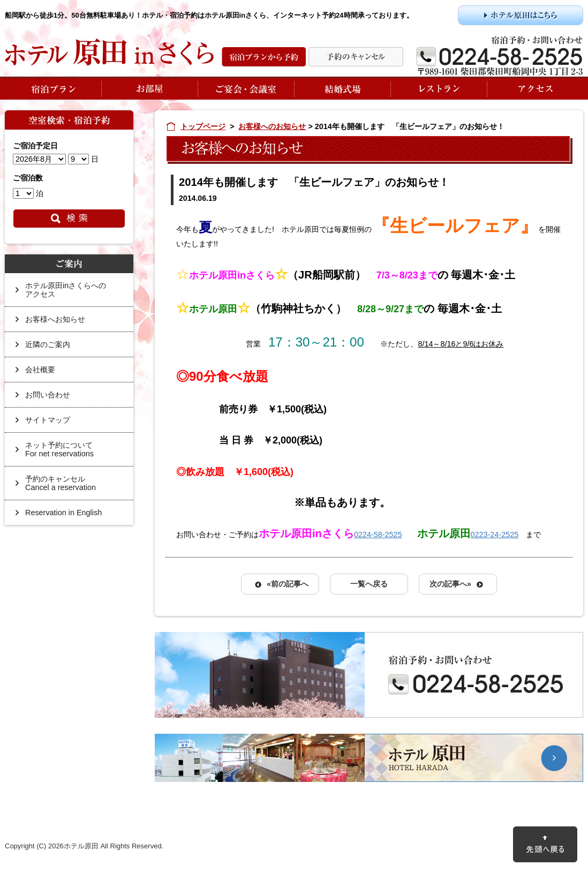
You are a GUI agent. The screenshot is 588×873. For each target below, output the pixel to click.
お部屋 (149, 88)
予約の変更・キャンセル (356, 57)
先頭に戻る (545, 844)
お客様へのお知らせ (272, 126)
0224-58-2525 (378, 535)
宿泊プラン (53, 88)
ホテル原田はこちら (521, 15)
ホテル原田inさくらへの (74, 294)
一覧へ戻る (369, 584)
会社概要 (40, 370)
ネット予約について (74, 453)
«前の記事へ (288, 584)
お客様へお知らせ (55, 319)
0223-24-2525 (495, 535)
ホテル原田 (369, 758)
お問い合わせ (48, 395)
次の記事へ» (450, 584)
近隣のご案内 (48, 344)
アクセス (535, 88)
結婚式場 (342, 88)
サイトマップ (48, 420)
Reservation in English (63, 513)
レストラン (439, 88)
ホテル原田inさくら (109, 52)
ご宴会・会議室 (246, 88)
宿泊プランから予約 (264, 57)
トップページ (203, 126)
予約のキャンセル (74, 487)
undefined (39, 159)
